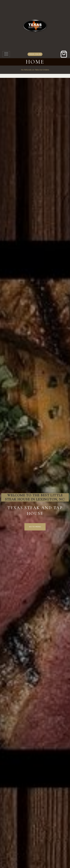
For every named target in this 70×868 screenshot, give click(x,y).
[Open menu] (6, 54)
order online (35, 54)
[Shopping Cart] (64, 54)
